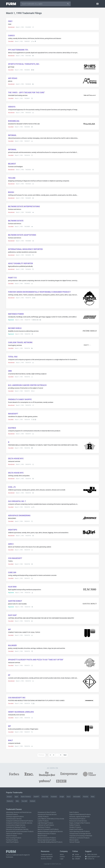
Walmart (33, 801)
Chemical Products (12, 814)
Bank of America (26, 797)
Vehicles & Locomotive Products (79, 838)
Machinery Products (44, 827)
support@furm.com (92, 857)
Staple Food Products (76, 829)
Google (62, 797)
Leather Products (43, 821)
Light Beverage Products (45, 823)
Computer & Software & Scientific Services (19, 823)
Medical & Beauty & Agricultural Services (50, 831)
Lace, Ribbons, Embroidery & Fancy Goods (51, 819)
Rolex (93, 797)
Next (65, 755)
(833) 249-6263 (91, 854)
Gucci (69, 797)
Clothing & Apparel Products (15, 817)
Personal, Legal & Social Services (80, 817)
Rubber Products (75, 825)
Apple (16, 797)
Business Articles (46, 859)
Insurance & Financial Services (47, 814)
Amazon (9, 797)
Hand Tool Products (12, 842)
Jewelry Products (43, 817)
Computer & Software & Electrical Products (19, 821)
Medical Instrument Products (47, 834)
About (62, 854)
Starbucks (10, 801)
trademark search (18, 855)
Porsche (86, 797)
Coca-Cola (45, 797)
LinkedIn (76, 859)
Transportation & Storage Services (80, 834)
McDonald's (77, 797)
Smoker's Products (75, 827)
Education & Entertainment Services (17, 829)
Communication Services (14, 819)
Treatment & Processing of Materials (81, 836)
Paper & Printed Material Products (80, 814)
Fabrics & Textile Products (14, 834)
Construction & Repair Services (16, 825)
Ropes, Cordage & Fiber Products (80, 823)
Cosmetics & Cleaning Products (16, 827)
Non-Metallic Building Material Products (50, 842)
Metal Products (42, 836)
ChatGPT (36, 797)
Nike (17, 801)
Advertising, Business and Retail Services (19, 812)
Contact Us (90, 859)
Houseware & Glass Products (47, 812)
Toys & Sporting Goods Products (80, 831)
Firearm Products (12, 836)
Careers (62, 857)
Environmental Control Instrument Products (20, 831)
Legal (62, 859)
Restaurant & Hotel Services (78, 821)
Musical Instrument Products (47, 838)
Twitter (76, 854)
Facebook (54, 797)
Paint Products (74, 812)
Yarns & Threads (75, 842)
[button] (97, 4)
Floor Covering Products (14, 838)
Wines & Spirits (74, 840)
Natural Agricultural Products (47, 840)
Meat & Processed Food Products (48, 829)
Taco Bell (24, 801)
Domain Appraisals (47, 857)
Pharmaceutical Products (77, 819)
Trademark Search (47, 854)
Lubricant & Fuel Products (46, 825)
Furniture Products (12, 840)
